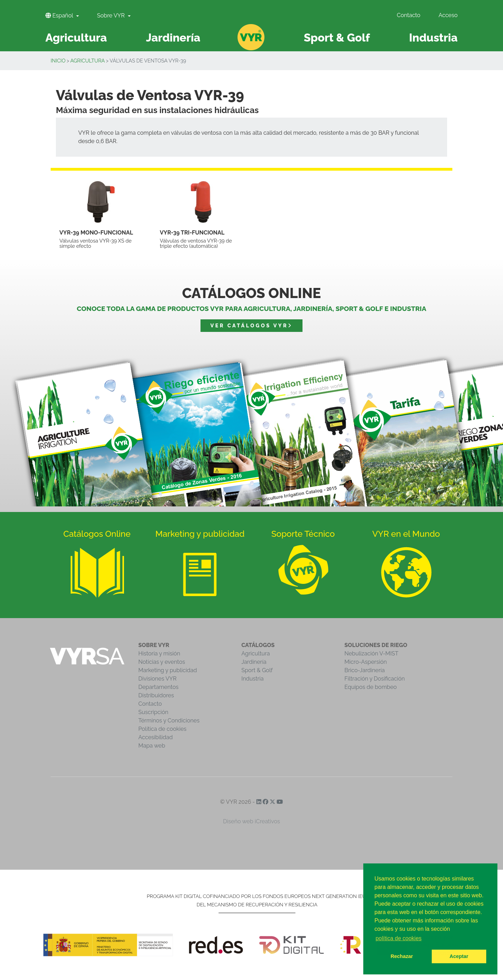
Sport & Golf (257, 670)
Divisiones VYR (157, 679)
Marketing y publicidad (168, 670)
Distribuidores (156, 695)
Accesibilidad (155, 737)
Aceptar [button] (459, 956)
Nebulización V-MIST (371, 654)
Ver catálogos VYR (251, 325)
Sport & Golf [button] (337, 38)
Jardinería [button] (173, 38)
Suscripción (153, 712)
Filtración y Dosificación (375, 679)
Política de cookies (162, 729)
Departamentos (158, 687)
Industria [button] (433, 38)
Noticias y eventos (162, 662)
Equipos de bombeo (371, 687)
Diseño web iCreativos (252, 821)
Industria (253, 679)
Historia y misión (159, 654)
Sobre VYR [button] (112, 16)
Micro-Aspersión (366, 662)
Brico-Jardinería (365, 670)
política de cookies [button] (399, 938)
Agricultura (88, 61)
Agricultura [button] (76, 38)
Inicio (58, 61)
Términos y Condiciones (169, 721)
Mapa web (152, 746)
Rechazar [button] (402, 956)
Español (60, 16)
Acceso (448, 15)
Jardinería (254, 662)
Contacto (409, 15)
